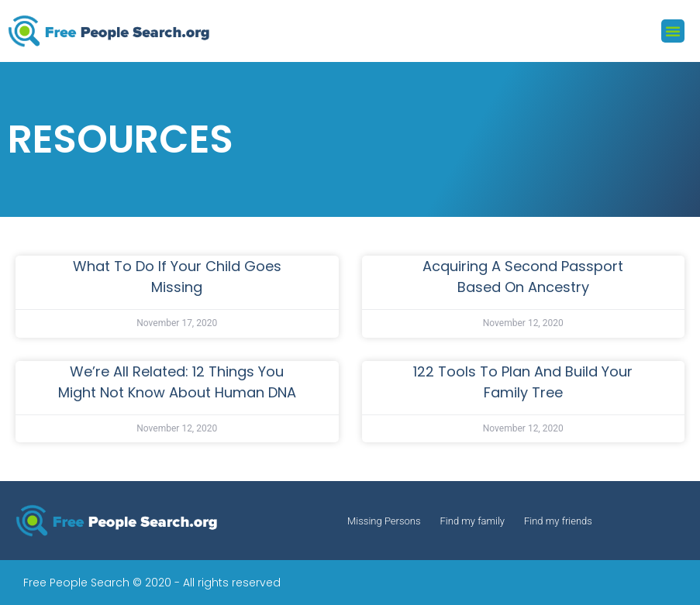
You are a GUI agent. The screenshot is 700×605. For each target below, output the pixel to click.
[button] (673, 31)
